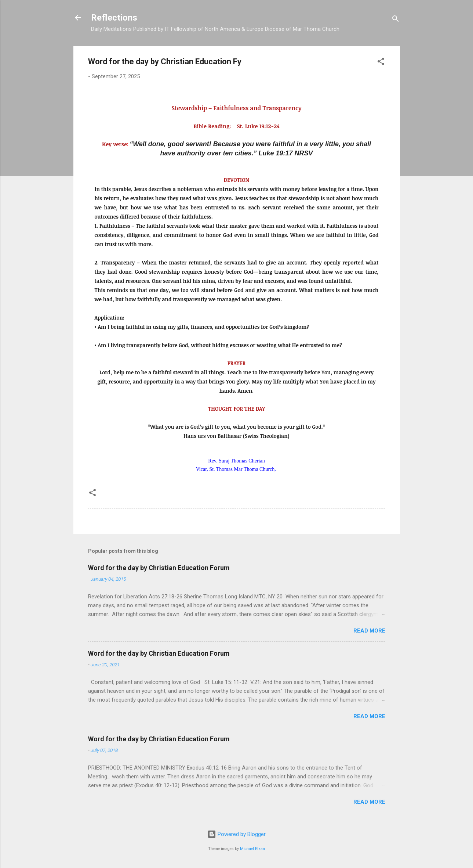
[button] (381, 63)
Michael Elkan (252, 849)
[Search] (396, 20)
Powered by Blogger (236, 834)
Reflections (114, 18)
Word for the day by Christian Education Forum (159, 568)
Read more (369, 631)
